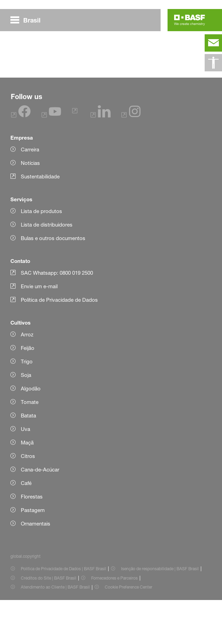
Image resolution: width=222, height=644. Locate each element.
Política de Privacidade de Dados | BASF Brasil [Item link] (63, 613)
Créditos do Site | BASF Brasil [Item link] (49, 622)
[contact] (213, 43)
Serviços (21, 243)
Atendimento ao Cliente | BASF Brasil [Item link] (55, 631)
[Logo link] (190, 20)
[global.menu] (28, 20)
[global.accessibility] (213, 63)
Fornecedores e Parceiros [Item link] (114, 622)
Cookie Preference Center (129, 631)
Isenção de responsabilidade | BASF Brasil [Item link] (160, 613)
